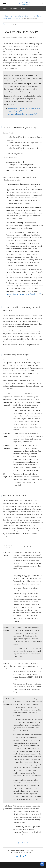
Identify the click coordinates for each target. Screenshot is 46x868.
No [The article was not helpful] (24, 856)
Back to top (23, 843)
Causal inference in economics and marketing (23, 294)
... (34, 16)
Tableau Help (8, 16)
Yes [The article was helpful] (18, 856)
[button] (4, 3)
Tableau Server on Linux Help (23, 16)
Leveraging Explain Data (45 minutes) (22, 114)
